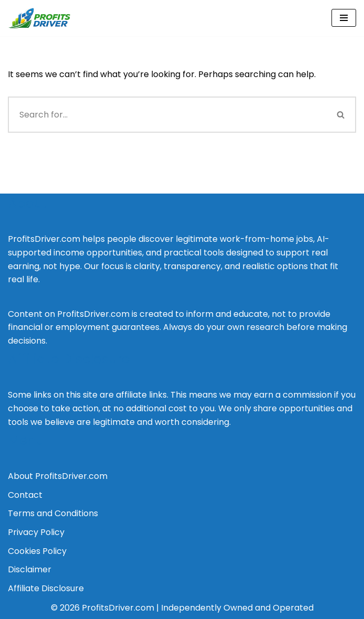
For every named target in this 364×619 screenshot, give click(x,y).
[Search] (167, 115)
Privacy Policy (36, 532)
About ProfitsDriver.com (58, 476)
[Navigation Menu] (344, 18)
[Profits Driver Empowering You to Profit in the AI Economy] (39, 18)
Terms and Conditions (53, 513)
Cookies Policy (37, 551)
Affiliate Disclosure (46, 588)
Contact (25, 495)
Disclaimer (30, 569)
